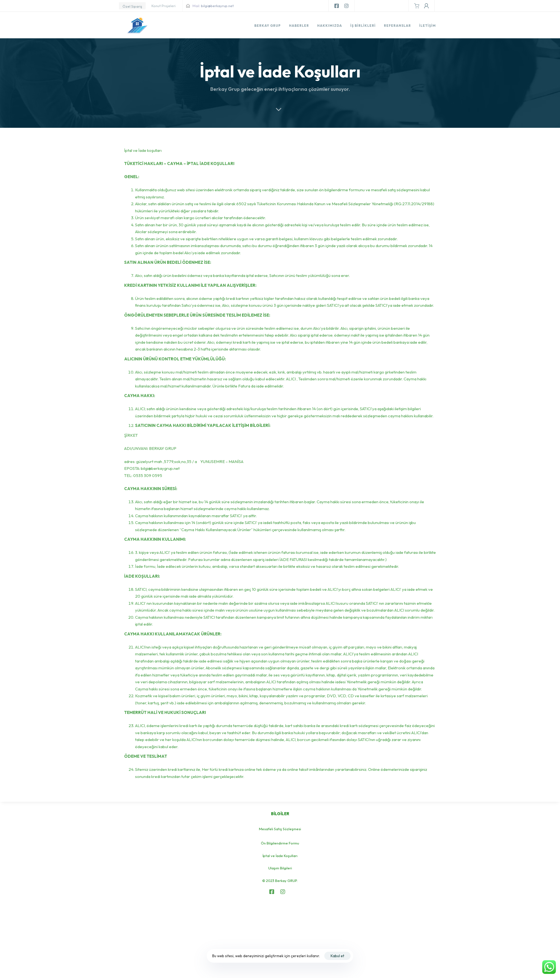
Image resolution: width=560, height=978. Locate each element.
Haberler (299, 26)
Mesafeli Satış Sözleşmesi (280, 829)
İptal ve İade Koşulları (280, 856)
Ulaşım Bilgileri (280, 868)
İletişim (427, 26)
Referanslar (397, 26)
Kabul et (337, 956)
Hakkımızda (330, 26)
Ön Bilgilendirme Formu (280, 843)
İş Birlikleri (363, 26)
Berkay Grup (268, 26)
